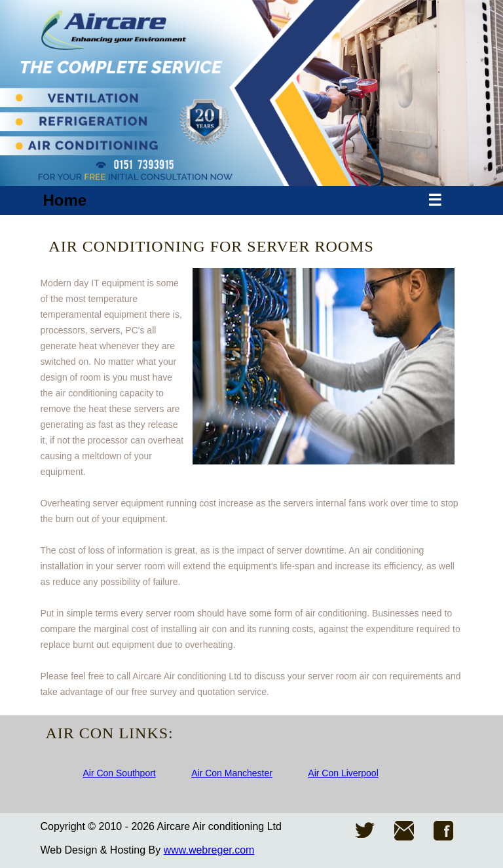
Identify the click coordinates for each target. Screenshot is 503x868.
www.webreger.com (209, 850)
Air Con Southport (119, 773)
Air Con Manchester (232, 773)
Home (65, 200)
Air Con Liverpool (343, 773)
